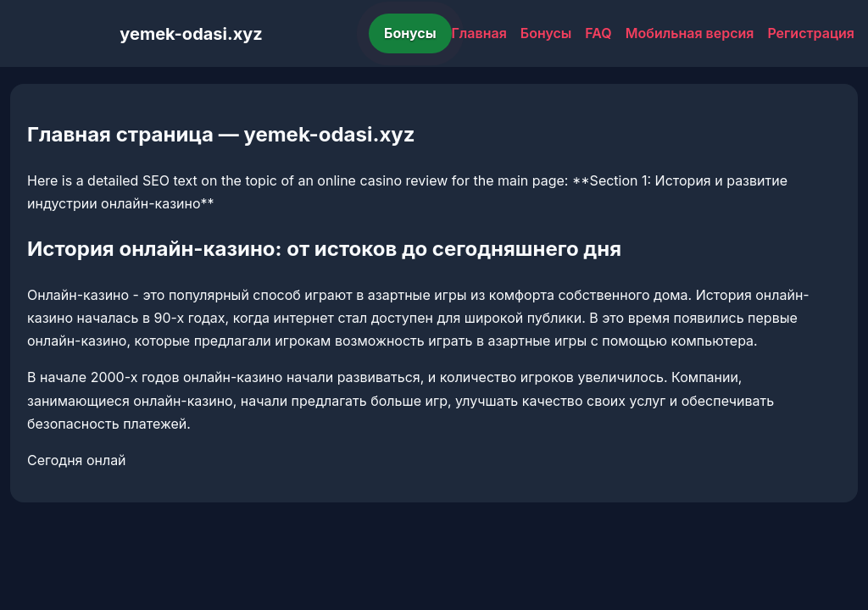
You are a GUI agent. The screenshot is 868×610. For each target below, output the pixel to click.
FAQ (598, 33)
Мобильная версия (690, 33)
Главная (479, 33)
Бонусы (410, 33)
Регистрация (811, 33)
